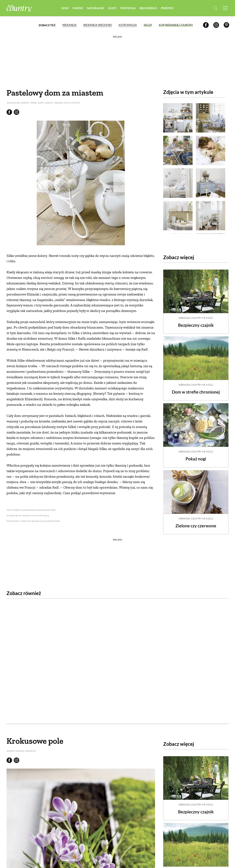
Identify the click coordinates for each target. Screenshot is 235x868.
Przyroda (128, 8)
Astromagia (128, 25)
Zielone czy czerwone (196, 523)
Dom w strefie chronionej (196, 389)
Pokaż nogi (196, 456)
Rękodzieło (148, 8)
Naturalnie (95, 8)
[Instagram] (216, 25)
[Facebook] (206, 25)
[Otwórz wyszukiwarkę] (215, 8)
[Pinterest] (226, 25)
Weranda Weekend (98, 25)
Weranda (70, 25)
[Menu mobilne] (225, 8)
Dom (65, 8)
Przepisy (167, 8)
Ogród (78, 8)
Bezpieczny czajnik (196, 322)
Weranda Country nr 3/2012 (196, 315)
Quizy (112, 8)
